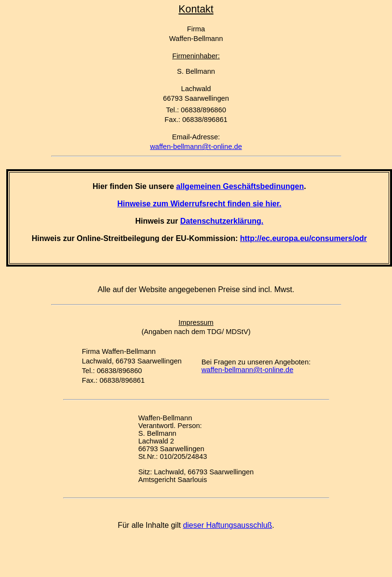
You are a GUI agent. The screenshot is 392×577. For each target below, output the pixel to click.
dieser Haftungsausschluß (227, 525)
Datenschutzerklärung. (222, 221)
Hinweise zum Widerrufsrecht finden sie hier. (199, 204)
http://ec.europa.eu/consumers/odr (304, 238)
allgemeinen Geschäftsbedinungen (240, 186)
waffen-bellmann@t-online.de (196, 147)
